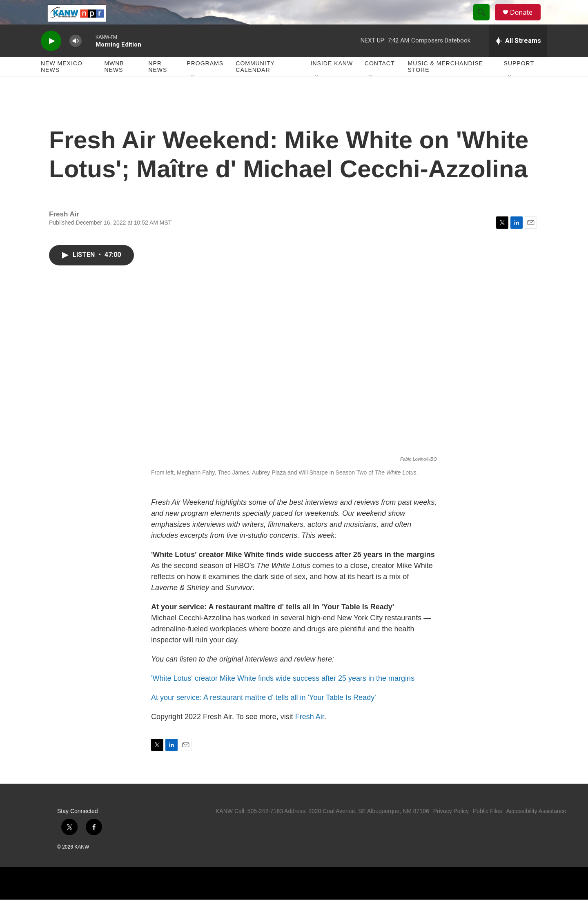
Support (519, 82)
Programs (205, 82)
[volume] (76, 59)
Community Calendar (255, 85)
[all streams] (518, 59)
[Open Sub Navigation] (193, 95)
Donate (526, 21)
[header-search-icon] (485, 22)
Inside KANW (332, 82)
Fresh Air (310, 735)
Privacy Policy (451, 829)
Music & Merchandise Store (446, 85)
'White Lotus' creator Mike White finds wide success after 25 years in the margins (283, 697)
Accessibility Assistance (536, 829)
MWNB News (114, 85)
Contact (380, 82)
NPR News (158, 85)
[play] (51, 59)
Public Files (488, 829)
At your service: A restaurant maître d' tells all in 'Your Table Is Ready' (264, 716)
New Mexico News (62, 85)
